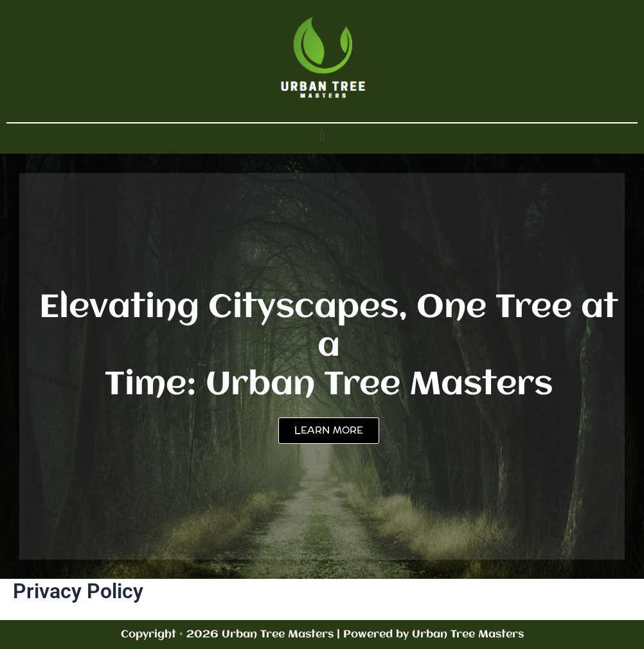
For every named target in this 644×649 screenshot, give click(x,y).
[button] (322, 135)
